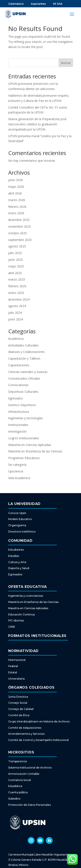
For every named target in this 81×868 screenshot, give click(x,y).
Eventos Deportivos (22, 405)
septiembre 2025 (20, 240)
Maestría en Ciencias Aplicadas (30, 445)
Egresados (16, 398)
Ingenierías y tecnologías (25, 418)
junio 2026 (16, 180)
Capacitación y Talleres (24, 358)
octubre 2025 (17, 233)
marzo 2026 (17, 200)
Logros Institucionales (24, 438)
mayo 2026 (16, 187)
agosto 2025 (17, 246)
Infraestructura (19, 412)
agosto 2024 (17, 306)
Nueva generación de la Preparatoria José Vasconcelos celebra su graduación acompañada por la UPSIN (37, 124)
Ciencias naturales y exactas (28, 372)
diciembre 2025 (19, 220)
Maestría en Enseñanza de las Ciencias (35, 451)
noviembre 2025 (20, 226)
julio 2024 (15, 313)
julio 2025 (15, 253)
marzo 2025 (17, 279)
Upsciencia (16, 471)
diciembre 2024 (19, 299)
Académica (16, 339)
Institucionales (18, 425)
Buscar (66, 63)
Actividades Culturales (23, 345)
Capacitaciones (19, 365)
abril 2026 (15, 193)
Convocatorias (18, 385)
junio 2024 (16, 319)
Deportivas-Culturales (23, 392)
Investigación (17, 431)
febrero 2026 (17, 207)
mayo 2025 (16, 266)
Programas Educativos (24, 458)
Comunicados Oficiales (24, 378)
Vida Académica (19, 478)
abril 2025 (15, 273)
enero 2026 (16, 213)
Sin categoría (17, 465)
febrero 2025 (17, 286)
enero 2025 (16, 293)
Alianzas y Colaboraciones (26, 352)
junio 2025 (16, 260)
